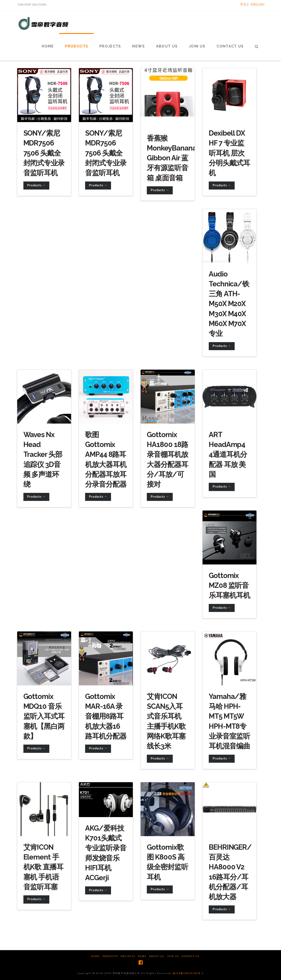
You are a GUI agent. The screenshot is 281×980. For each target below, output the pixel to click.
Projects (128, 956)
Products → (36, 185)
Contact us (190, 956)
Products (110, 956)
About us (157, 956)
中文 (243, 4)
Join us (173, 956)
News (142, 956)
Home (95, 956)
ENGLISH (257, 4)
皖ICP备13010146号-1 (188, 973)
